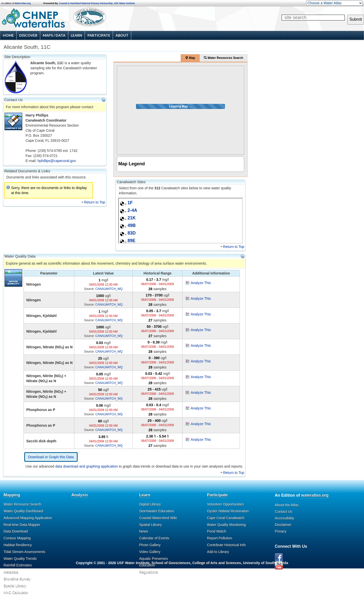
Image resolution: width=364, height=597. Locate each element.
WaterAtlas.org (23, 3)
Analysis (80, 495)
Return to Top (95, 202)
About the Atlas (287, 505)
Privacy (281, 531)
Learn (76, 35)
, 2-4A (131, 210)
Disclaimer (283, 525)
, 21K (130, 218)
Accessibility (284, 518)
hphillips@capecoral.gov (57, 161)
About (122, 35)
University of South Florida (266, 563)
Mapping (12, 495)
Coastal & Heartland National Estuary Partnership (86, 3)
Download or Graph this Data (51, 457)
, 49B (130, 225)
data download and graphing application (87, 466)
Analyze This (201, 283)
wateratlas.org (315, 495)
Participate (99, 35)
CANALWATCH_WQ (109, 289)
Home (8, 35)
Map (190, 58)
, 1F (129, 203)
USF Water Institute (124, 3)
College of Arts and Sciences (217, 563)
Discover (28, 35)
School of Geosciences (171, 563)
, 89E (130, 241)
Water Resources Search (223, 58)
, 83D (130, 233)
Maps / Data (54, 35)
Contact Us (283, 512)
